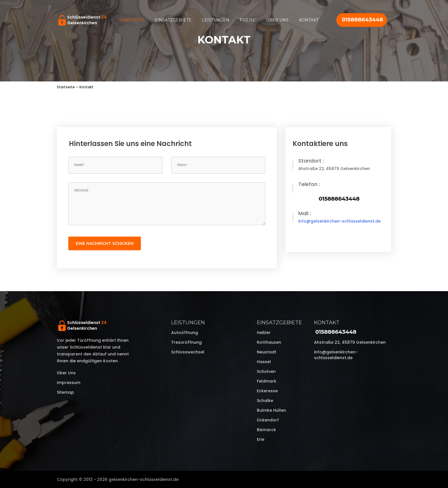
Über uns (277, 20)
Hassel (264, 362)
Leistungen (216, 20)
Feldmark (267, 381)
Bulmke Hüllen (271, 410)
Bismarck (266, 430)
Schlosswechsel (188, 352)
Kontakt (309, 20)
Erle (261, 439)
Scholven (266, 371)
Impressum (69, 383)
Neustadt (267, 352)
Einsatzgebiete (173, 20)
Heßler (264, 333)
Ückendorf (268, 420)
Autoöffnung (185, 333)
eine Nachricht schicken (105, 243)
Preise (248, 20)
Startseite (132, 20)
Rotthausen (269, 342)
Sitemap (65, 392)
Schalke (265, 401)
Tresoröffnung (186, 342)
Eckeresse (267, 391)
